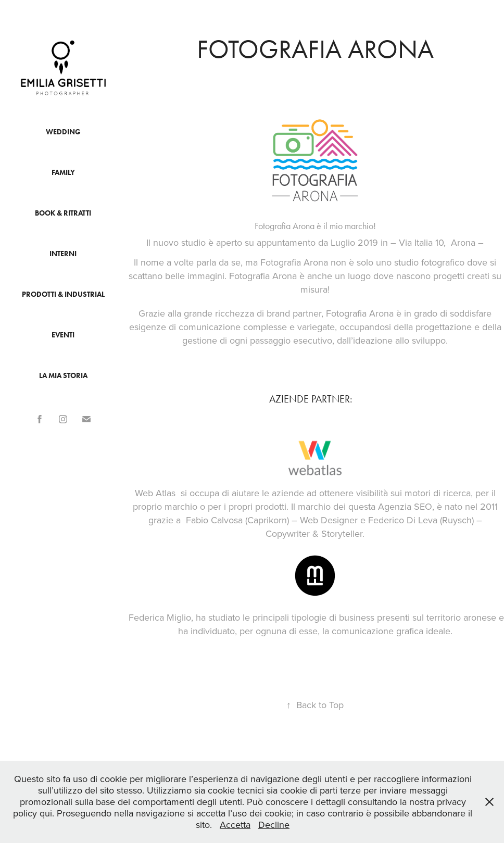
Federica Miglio (160, 617)
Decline (274, 825)
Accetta (235, 825)
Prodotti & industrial (63, 294)
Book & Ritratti (63, 213)
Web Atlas (155, 493)
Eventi (63, 335)
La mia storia (63, 376)
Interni (63, 254)
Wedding (63, 132)
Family (63, 173)
